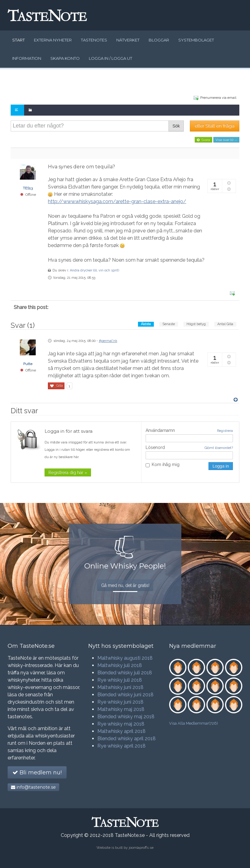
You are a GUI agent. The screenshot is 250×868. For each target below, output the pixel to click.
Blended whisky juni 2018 (125, 695)
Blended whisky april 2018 (127, 739)
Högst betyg (196, 324)
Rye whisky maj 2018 (121, 724)
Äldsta (146, 324)
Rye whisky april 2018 (121, 746)
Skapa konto (65, 58)
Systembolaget (196, 40)
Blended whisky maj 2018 (126, 717)
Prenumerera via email (215, 97)
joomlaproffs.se (141, 848)
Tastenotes (94, 40)
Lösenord (155, 447)
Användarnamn (160, 430)
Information (27, 58)
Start (18, 40)
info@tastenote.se (33, 787)
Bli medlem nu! (37, 773)
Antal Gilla (225, 324)
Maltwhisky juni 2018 (120, 687)
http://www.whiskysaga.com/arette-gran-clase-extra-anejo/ (117, 201)
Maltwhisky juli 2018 (120, 665)
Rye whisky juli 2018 (120, 680)
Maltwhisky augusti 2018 (125, 658)
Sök (176, 126)
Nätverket (128, 40)
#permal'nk (108, 341)
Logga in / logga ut (111, 58)
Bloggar (159, 40)
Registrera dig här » (68, 472)
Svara (203, 140)
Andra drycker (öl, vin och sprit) (94, 270)
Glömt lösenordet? (219, 448)
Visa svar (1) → (226, 140)
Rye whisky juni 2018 (120, 702)
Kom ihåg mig (163, 464)
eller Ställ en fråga (215, 126)
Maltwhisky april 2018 (121, 731)
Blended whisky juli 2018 (125, 673)
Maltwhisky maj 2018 (121, 709)
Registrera (225, 431)
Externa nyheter (53, 40)
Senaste (169, 324)
